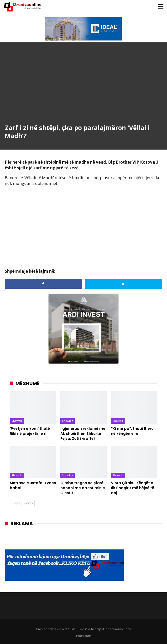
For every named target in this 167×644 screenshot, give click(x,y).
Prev (16, 503)
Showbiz (17, 421)
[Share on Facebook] (43, 284)
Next (29, 503)
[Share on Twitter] (124, 284)
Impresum (84, 636)
